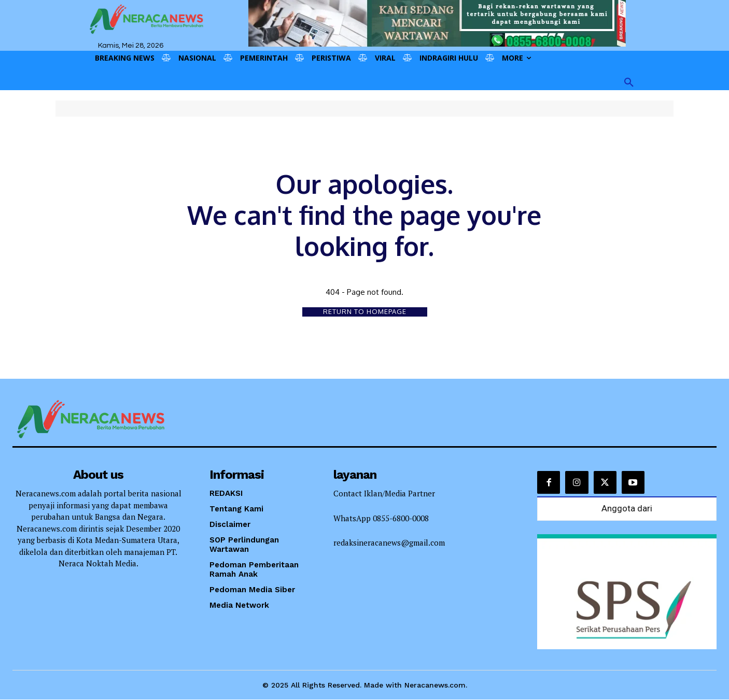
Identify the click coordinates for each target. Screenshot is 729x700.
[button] (629, 83)
